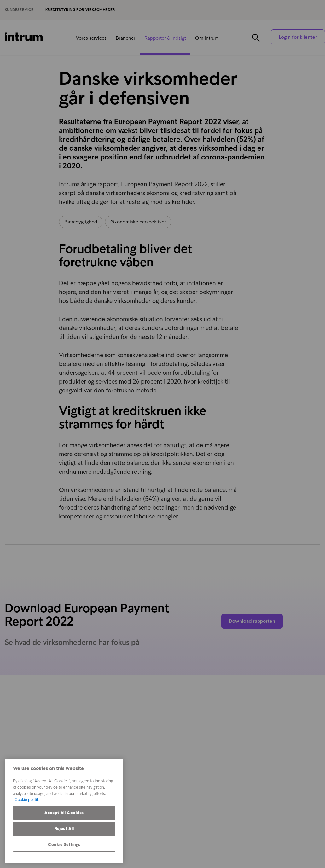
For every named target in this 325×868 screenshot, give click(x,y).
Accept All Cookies (64, 813)
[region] (64, 811)
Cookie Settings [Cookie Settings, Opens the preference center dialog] (64, 845)
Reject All (64, 828)
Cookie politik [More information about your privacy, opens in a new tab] (27, 799)
